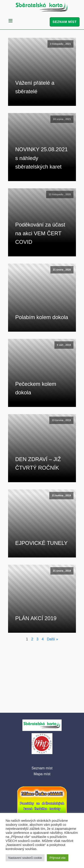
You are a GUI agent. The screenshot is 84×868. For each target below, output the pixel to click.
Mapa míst (42, 774)
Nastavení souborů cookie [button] (25, 858)
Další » (52, 639)
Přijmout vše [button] (58, 858)
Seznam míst (65, 22)
